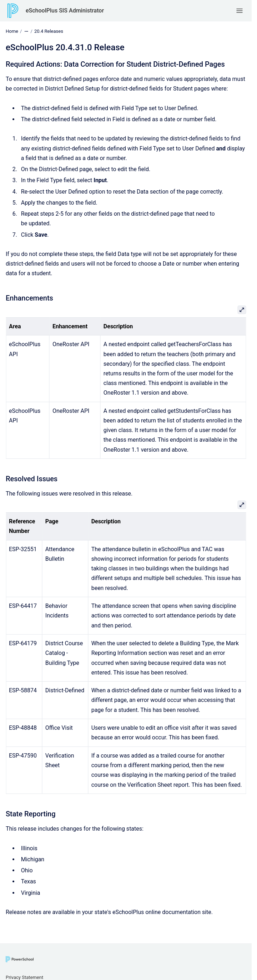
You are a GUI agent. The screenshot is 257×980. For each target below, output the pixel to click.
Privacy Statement (24, 977)
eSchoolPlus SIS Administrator (65, 11)
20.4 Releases (49, 31)
